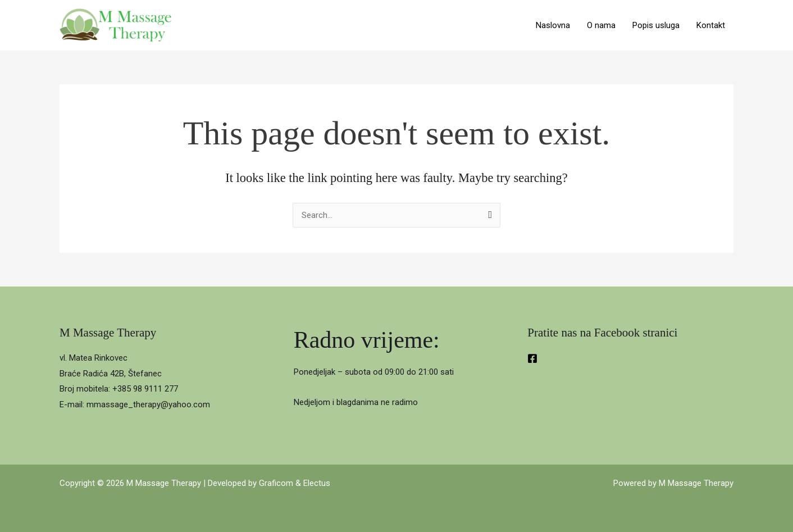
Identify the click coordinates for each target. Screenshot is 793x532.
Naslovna (553, 25)
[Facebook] (532, 358)
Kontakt (711, 25)
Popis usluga (656, 25)
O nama (601, 25)
